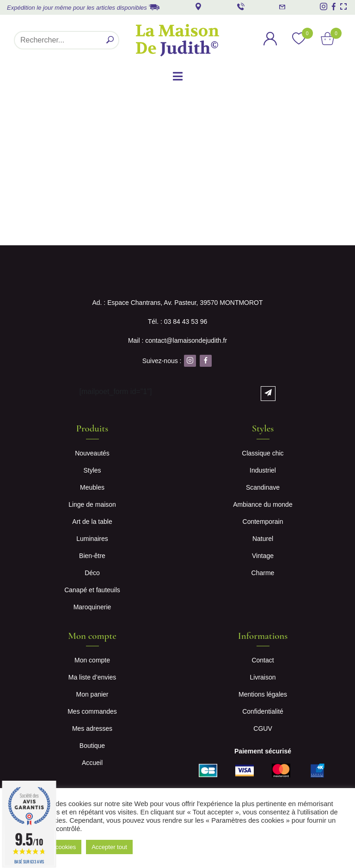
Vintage (263, 556)
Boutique (92, 746)
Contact (263, 660)
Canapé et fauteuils (92, 590)
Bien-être (92, 556)
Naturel (263, 539)
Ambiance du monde (263, 504)
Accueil (92, 763)
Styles (92, 470)
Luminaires (92, 539)
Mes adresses (92, 728)
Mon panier (92, 694)
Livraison (263, 677)
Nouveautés (92, 453)
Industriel (263, 470)
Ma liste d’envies (92, 677)
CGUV (263, 728)
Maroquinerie (92, 607)
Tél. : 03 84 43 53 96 (177, 322)
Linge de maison (92, 504)
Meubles (92, 487)
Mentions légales (263, 694)
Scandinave (263, 487)
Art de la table (92, 522)
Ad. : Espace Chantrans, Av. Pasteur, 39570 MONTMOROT (177, 303)
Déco (92, 573)
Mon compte (92, 660)
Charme (263, 573)
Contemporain (263, 522)
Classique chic (263, 453)
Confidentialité (263, 711)
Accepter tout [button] (109, 847)
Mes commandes (92, 711)
